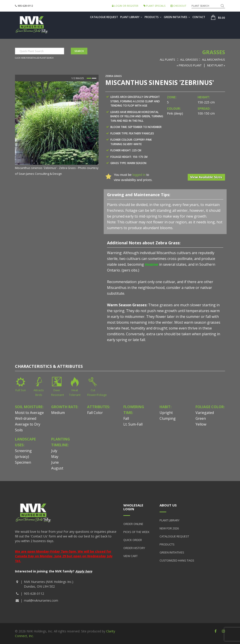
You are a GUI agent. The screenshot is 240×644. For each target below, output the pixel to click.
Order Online (133, 524)
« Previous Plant (189, 65)
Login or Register (125, 6)
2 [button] (94, 78)
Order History (134, 548)
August (57, 468)
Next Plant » (216, 65)
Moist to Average (29, 413)
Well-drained (26, 418)
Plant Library (131, 17)
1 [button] (89, 78)
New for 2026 (169, 528)
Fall (126, 418)
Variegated (205, 413)
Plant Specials (154, 6)
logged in (139, 175)
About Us (168, 505)
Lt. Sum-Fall (133, 424)
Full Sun (21, 390)
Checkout (178, 6)
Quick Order (133, 540)
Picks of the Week (136, 532)
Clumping (168, 418)
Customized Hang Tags (177, 560)
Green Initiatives (177, 17)
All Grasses (189, 60)
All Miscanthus (214, 60)
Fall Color (95, 413)
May (55, 457)
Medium (58, 413)
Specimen (23, 462)
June (55, 462)
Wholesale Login (133, 507)
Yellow (201, 424)
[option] (57, 129)
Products (153, 17)
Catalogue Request (104, 17)
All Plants (167, 60)
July (54, 451)
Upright (166, 413)
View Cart (131, 556)
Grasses (214, 52)
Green (201, 418)
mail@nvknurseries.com (41, 600)
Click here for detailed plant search (34, 58)
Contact (199, 17)
